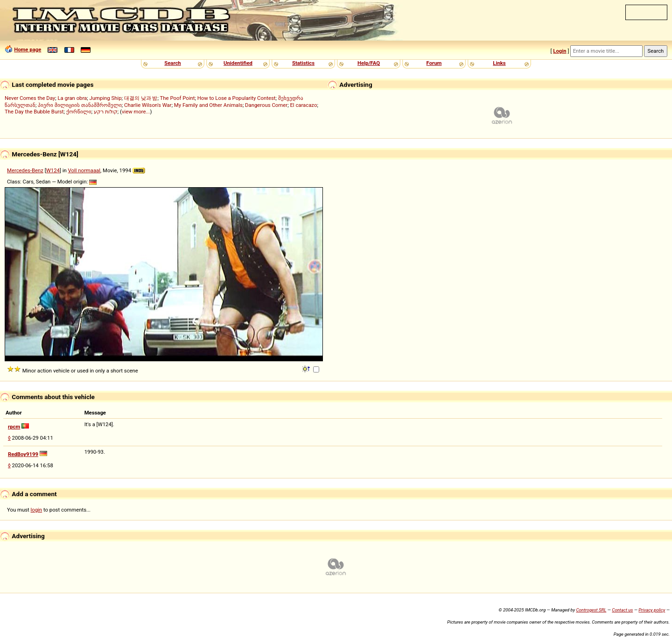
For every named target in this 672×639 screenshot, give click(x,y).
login (37, 510)
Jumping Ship (105, 98)
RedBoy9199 (23, 454)
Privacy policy (652, 610)
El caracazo (303, 105)
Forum (434, 63)
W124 (53, 170)
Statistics (303, 63)
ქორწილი (79, 112)
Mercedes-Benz (25, 170)
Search (172, 63)
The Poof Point (178, 98)
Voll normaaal (84, 170)
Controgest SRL (591, 610)
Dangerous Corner (266, 105)
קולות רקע (106, 112)
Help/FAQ (369, 63)
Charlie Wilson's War (148, 105)
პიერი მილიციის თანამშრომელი (80, 105)
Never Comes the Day (30, 98)
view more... (136, 112)
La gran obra (72, 98)
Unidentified (238, 63)
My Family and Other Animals (208, 105)
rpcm (14, 427)
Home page (28, 49)
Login (560, 51)
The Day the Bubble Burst (34, 112)
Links (499, 63)
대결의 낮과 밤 (141, 98)
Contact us (622, 610)
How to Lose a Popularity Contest (237, 98)
